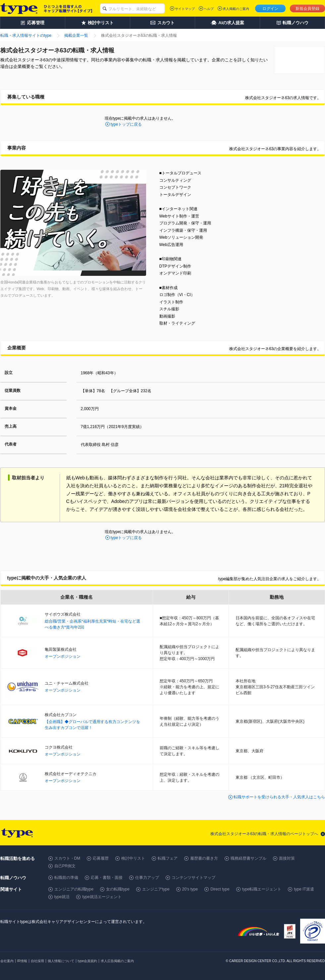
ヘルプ (209, 9)
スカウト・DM (67, 858)
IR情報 (22, 961)
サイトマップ (185, 9)
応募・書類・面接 (107, 878)
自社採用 (37, 961)
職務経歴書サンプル (248, 858)
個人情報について (61, 961)
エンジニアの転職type (74, 889)
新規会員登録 (307, 9)
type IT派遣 (304, 889)
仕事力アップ (147, 878)
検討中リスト (133, 858)
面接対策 (287, 858)
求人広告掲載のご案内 (117, 961)
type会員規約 (88, 961)
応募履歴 (101, 858)
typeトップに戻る (126, 124)
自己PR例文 (65, 866)
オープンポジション (63, 656)
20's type (190, 889)
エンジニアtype (156, 889)
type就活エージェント (102, 897)
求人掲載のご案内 (236, 9)
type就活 (62, 897)
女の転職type (118, 889)
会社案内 (7, 961)
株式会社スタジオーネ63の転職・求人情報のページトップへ (264, 834)
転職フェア (168, 858)
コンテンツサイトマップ (193, 878)
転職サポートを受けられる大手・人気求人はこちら (279, 797)
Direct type (220, 889)
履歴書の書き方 (204, 858)
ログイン (270, 9)
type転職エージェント (262, 889)
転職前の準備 (66, 878)
